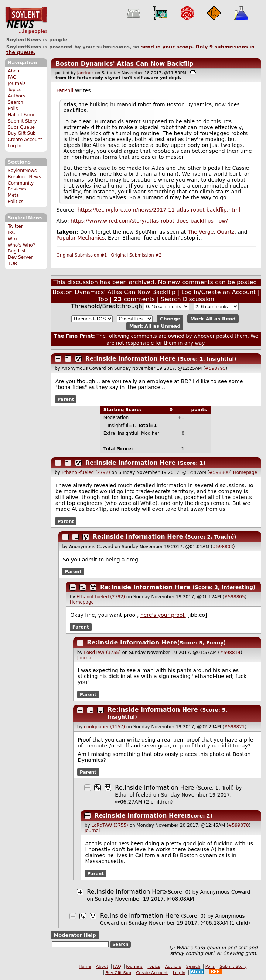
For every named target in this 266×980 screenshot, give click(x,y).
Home (85, 967)
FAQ (12, 77)
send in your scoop (167, 47)
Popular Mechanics (81, 238)
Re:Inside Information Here (131, 359)
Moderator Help (75, 935)
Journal (85, 658)
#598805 (235, 597)
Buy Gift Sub (22, 133)
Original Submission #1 (82, 255)
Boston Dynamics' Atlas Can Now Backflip (124, 64)
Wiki (12, 239)
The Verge (201, 232)
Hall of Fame (22, 115)
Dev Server (20, 257)
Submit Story (22, 121)
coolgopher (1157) (104, 727)
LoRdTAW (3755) (102, 653)
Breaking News (24, 177)
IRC (11, 233)
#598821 (235, 727)
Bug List (17, 251)
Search (16, 102)
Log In (15, 146)
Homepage (245, 472)
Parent (66, 399)
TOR (12, 264)
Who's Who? (21, 245)
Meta (13, 195)
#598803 (223, 547)
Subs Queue (21, 127)
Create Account (25, 140)
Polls (13, 109)
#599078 (239, 825)
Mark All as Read (213, 319)
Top (103, 299)
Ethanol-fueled (133, 795)
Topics (15, 90)
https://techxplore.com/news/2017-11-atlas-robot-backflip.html (159, 210)
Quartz (226, 232)
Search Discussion (187, 299)
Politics (16, 202)
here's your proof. (163, 615)
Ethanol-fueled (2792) (86, 472)
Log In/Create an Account (219, 292)
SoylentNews (26, 20)
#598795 (215, 368)
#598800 (219, 472)
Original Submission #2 (137, 255)
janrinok (86, 73)
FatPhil (65, 90)
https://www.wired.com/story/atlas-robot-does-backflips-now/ (149, 221)
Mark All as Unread (155, 326)
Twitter (15, 226)
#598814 (230, 653)
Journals (17, 83)
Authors (16, 96)
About (14, 71)
